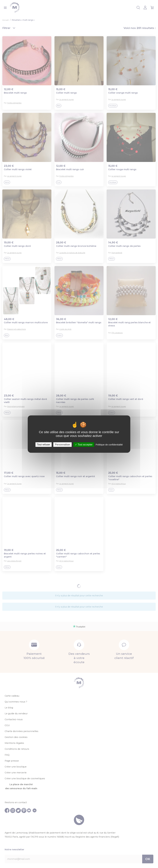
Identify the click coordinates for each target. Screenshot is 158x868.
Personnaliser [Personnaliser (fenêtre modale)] (63, 444)
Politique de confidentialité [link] (109, 444)
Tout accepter (84, 444)
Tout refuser (43, 444)
